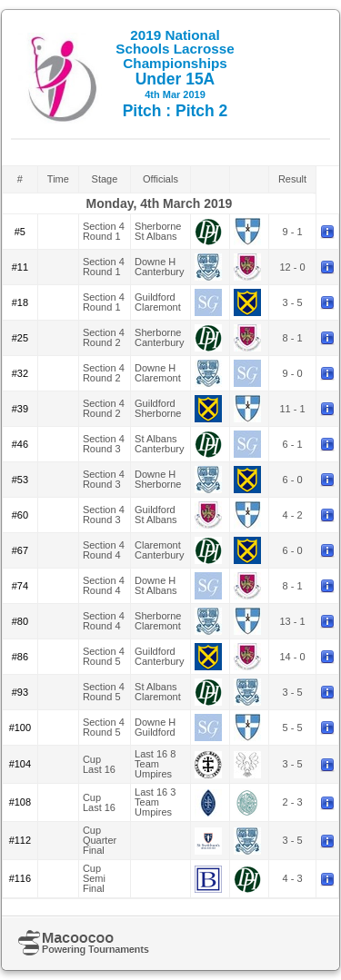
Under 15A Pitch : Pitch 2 (175, 74)
